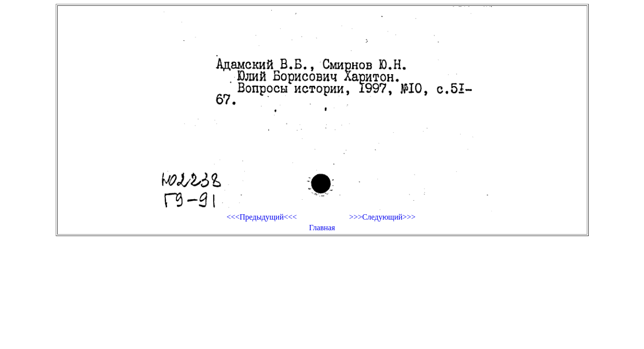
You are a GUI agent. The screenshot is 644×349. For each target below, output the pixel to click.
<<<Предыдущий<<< (261, 217)
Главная (322, 228)
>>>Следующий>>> (382, 217)
